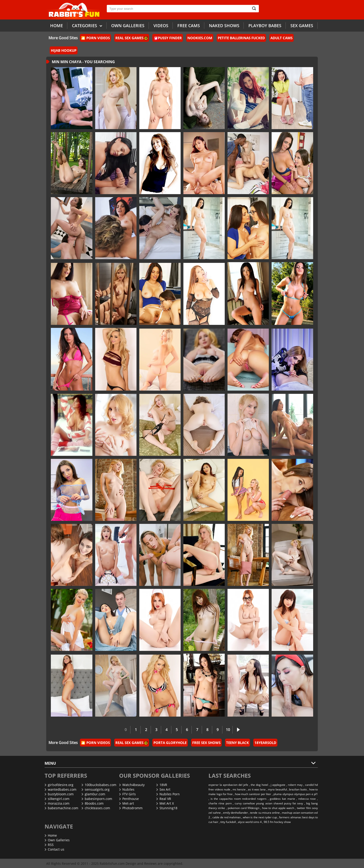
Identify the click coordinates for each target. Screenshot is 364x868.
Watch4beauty (132, 785)
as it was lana (257, 789)
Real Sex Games (132, 38)
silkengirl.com (57, 799)
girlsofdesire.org (59, 785)
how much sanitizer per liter (253, 794)
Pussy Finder (168, 38)
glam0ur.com (93, 794)
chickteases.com (96, 808)
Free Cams (189, 26)
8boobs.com (93, 803)
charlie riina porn (220, 803)
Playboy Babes (265, 26)
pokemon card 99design (244, 808)
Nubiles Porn (168, 794)
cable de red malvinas (227, 817)
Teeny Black (237, 743)
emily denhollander (236, 813)
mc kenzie (239, 789)
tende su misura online (265, 813)
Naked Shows (224, 26)
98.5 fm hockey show (277, 822)
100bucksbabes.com (99, 785)
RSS (49, 845)
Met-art (127, 803)
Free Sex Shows (206, 743)
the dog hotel (259, 785)
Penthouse (129, 799)
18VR (162, 785)
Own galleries (128, 26)
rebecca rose (307, 799)
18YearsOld (265, 743)
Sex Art (163, 789)
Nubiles (127, 789)
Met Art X (165, 803)
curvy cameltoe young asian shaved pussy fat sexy (269, 803)
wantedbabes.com (60, 789)
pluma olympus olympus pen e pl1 (296, 794)
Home (57, 26)
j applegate (278, 785)
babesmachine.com (61, 808)
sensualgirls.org (96, 789)
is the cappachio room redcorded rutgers (239, 799)
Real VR (164, 799)
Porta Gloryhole (170, 743)
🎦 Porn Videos (95, 38)
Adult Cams (281, 38)
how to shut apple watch (278, 808)
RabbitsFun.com (112, 863)
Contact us (54, 849)
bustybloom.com (59, 794)
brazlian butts (298, 789)
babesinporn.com (97, 799)
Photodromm (131, 808)
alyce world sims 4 (250, 822)
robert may (295, 785)
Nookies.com (200, 38)
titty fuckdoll (228, 822)
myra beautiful (277, 789)
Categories (87, 25)
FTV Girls (127, 794)
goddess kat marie (282, 799)
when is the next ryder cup (260, 817)
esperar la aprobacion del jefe (228, 785)
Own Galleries (57, 840)
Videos (161, 26)
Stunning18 (167, 808)
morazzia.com (57, 803)
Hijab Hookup (64, 50)
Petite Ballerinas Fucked (241, 38)
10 (228, 730)
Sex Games (302, 26)
